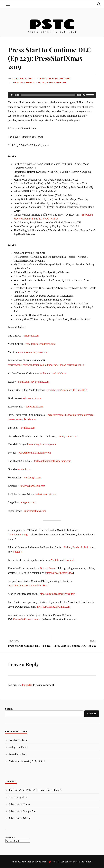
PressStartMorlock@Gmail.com (54, 607)
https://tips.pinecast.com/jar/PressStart (28, 586)
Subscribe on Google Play (22, 811)
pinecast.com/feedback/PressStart (57, 594)
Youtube (55, 560)
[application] (52, 95)
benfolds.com (28, 428)
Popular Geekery (18, 740)
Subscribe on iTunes (19, 804)
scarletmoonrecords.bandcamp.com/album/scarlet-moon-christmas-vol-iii (46, 365)
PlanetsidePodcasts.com (26, 619)
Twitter (68, 547)
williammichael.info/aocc (53, 373)
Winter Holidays (56, 83)
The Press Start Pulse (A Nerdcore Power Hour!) (35, 790)
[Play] (12, 95)
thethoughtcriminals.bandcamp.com (53, 461)
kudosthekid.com (35, 407)
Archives (10, 837)
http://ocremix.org (18, 535)
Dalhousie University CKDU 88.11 (27, 761)
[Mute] (84, 95)
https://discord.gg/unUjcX (59, 573)
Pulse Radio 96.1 (18, 754)
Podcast (40, 83)
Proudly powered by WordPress (30, 862)
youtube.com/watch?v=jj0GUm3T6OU (68, 390)
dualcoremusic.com (31, 398)
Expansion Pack (25, 83)
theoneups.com (31, 336)
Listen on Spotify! (18, 797)
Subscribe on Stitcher (20, 818)
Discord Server (48, 568)
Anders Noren (84, 862)
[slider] (48, 95)
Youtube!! (18, 552)
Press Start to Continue (55, 79)
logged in (27, 685)
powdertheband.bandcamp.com (35, 453)
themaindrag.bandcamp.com (41, 444)
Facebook (78, 547)
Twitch (87, 547)
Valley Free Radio (18, 747)
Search (9, 709)
